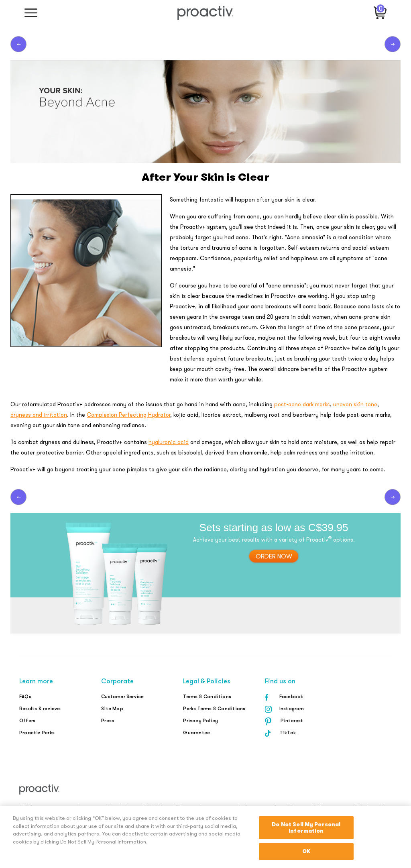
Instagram (292, 708)
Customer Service (122, 696)
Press (108, 720)
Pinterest (292, 720)
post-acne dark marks (302, 404)
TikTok (288, 733)
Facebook (291, 696)
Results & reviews (40, 708)
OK (306, 851)
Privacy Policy (200, 720)
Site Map (112, 708)
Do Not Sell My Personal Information (306, 828)
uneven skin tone (355, 404)
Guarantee (196, 733)
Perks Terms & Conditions (214, 708)
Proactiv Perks (37, 733)
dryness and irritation (39, 415)
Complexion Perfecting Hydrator (128, 415)
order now (274, 556)
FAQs (25, 696)
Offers (27, 720)
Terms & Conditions (207, 696)
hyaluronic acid (169, 442)
